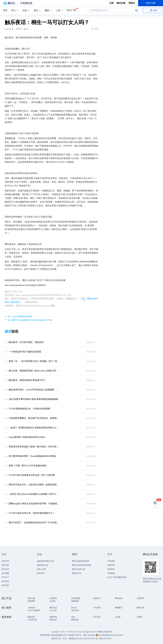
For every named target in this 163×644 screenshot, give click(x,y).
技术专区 (5, 585)
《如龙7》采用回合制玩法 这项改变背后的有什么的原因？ (34, 428)
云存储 (52, 601)
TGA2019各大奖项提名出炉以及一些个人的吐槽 (32, 475)
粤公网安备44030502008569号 (111, 635)
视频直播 (75, 601)
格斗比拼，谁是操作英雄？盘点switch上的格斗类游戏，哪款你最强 (34, 371)
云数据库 (140, 598)
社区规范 (111, 561)
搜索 (136, 10)
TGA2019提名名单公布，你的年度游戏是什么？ (32, 513)
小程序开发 (32, 620)
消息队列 (97, 598)
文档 (111, 3)
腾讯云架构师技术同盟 (81, 565)
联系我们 (111, 569)
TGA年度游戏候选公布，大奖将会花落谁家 (29, 409)
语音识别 (75, 610)
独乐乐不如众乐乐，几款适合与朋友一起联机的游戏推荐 (34, 485)
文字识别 (97, 617)
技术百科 (5, 581)
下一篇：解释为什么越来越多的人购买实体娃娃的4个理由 (28, 320)
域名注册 (31, 598)
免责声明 (111, 565)
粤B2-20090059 (90, 635)
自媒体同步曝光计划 (45, 561)
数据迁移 (75, 620)
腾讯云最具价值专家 (81, 561)
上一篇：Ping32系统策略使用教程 (19, 316)
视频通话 (119, 608)
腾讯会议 (53, 608)
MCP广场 (71, 10)
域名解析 (31, 601)
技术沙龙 (5, 569)
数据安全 (31, 617)
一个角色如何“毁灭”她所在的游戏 (25, 352)
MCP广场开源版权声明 (117, 577)
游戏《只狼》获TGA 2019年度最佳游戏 (28, 466)
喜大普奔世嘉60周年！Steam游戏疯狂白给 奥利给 (32, 456)
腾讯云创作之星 (79, 569)
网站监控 (53, 620)
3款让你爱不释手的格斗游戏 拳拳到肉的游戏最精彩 (34, 399)
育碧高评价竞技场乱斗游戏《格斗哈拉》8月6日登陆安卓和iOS (34, 447)
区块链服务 (76, 598)
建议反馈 (121, 3)
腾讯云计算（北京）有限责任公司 (66, 639)
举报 (95, 29)
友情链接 (111, 573)
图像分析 (140, 608)
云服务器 (53, 598)
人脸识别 (31, 608)
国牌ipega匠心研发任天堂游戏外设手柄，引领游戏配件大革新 (34, 504)
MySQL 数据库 (34, 610)
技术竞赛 (41, 573)
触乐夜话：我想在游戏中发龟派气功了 (27, 380)
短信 (73, 617)
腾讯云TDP (77, 573)
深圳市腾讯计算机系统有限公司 (53, 635)
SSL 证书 (53, 610)
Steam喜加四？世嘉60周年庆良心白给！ (28, 437)
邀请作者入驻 (42, 565)
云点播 (118, 617)
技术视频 (5, 573)
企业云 (74, 608)
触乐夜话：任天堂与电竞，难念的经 (26, 342)
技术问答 (5, 565)
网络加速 (119, 598)
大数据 (139, 617)
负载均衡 (53, 617)
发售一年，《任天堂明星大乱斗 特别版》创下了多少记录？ (34, 361)
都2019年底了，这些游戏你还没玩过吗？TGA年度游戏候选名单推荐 (34, 523)
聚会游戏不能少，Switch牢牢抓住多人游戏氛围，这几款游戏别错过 (34, 390)
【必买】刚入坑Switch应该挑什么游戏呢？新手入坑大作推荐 (34, 494)
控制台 (132, 3)
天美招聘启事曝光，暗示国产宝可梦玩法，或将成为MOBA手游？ (34, 418)
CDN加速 (97, 608)
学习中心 (5, 577)
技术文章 (5, 561)
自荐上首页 (42, 569)
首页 (5, 10)
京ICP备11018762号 (103, 639)
